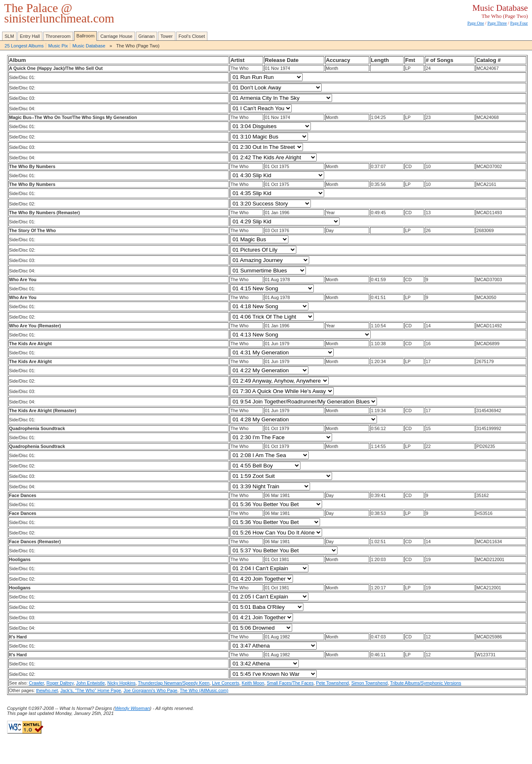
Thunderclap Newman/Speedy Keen (174, 683)
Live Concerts (226, 683)
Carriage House (116, 36)
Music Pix (58, 46)
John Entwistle (90, 683)
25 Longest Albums (24, 46)
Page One (475, 23)
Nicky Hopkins (121, 683)
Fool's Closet (192, 36)
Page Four (519, 23)
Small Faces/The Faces (290, 683)
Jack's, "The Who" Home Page (91, 690)
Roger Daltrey (60, 683)
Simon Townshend (369, 683)
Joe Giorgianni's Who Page (150, 690)
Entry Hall (30, 36)
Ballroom (86, 36)
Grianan (147, 36)
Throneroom (58, 36)
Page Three (497, 23)
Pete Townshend (332, 683)
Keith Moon (253, 683)
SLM (9, 36)
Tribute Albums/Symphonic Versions (425, 683)
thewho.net (47, 690)
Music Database (89, 46)
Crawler (36, 683)
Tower (166, 36)
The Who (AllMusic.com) (204, 690)
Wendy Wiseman (132, 708)
